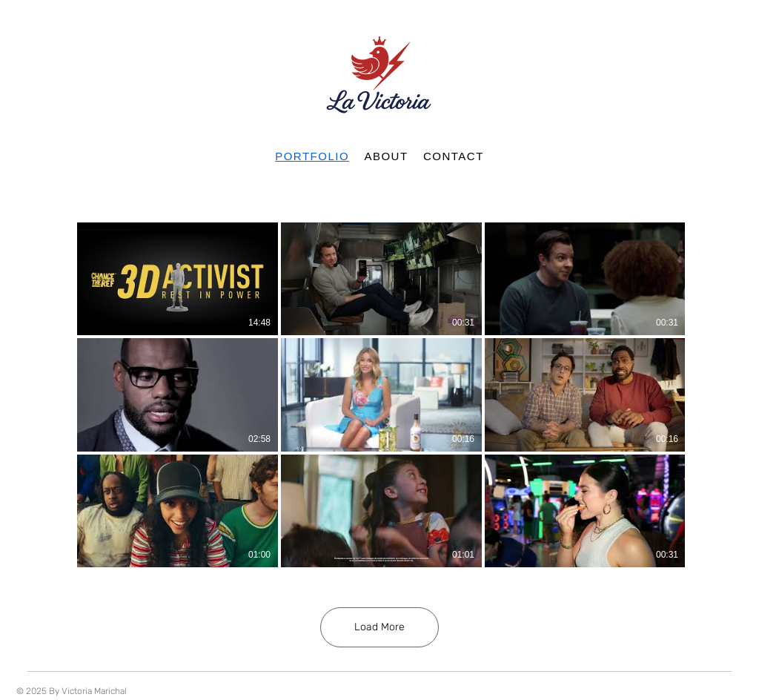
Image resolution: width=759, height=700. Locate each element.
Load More (379, 627)
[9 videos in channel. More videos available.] (379, 395)
